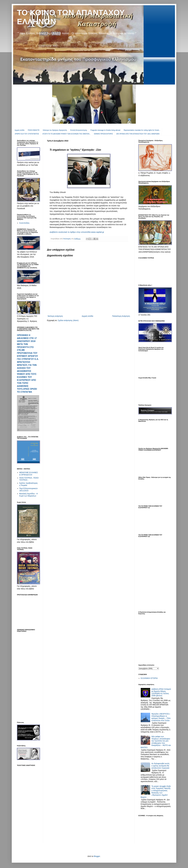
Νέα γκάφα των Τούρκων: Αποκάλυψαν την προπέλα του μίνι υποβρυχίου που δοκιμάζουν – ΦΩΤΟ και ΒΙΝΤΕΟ (156, 742)
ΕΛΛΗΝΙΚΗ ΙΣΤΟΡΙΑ (149, 678)
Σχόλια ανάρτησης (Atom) (68, 320)
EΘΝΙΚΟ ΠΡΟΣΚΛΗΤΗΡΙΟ (103, 134)
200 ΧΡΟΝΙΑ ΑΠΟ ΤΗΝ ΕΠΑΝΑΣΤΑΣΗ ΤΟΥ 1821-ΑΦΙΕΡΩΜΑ (138, 134)
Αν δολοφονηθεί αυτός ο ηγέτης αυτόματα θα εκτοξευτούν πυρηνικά (160, 766)
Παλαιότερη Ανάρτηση (121, 316)
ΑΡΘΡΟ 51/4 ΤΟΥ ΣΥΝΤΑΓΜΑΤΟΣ (27, 134)
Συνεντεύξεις (24, 223)
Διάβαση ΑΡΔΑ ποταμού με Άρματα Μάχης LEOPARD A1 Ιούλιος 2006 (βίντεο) (161, 692)
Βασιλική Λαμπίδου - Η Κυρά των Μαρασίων (29, 495)
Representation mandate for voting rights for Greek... (142, 130)
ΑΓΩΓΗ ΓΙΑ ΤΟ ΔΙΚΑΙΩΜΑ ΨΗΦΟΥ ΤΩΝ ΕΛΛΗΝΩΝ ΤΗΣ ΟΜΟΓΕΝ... (67, 134)
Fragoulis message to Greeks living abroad (105, 130)
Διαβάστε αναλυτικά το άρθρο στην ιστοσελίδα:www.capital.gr (77, 232)
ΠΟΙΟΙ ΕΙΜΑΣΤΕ (34, 130)
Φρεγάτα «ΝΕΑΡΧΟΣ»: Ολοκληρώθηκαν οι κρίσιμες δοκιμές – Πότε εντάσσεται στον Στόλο (161, 717)
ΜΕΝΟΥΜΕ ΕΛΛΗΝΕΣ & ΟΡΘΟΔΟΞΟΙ (29, 474)
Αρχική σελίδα (20, 130)
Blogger (97, 856)
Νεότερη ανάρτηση (55, 316)
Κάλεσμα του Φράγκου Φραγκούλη (55, 130)
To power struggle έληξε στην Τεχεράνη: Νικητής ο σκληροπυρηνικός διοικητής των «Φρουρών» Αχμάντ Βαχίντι (156, 792)
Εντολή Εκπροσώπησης (79, 130)
